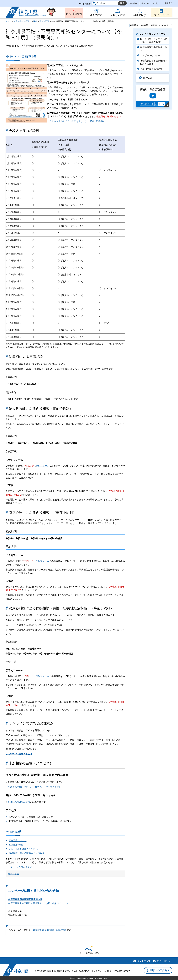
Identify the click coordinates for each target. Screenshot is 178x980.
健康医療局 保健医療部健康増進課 (25, 899)
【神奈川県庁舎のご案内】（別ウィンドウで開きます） (33, 787)
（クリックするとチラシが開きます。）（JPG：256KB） (76, 121)
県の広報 (148, 78)
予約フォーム (42, 466)
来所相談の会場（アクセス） (31, 763)
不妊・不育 (44, 21)
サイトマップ (144, 961)
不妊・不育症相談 (21, 56)
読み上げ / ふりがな (150, 3)
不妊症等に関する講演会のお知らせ (26, 853)
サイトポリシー (165, 961)
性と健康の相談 (16, 845)
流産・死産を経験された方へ (23, 849)
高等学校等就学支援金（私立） (154, 49)
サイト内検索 (85, 4)
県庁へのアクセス (160, 970)
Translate (133, 3)
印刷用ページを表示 (139, 25)
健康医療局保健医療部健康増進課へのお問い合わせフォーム (38, 903)
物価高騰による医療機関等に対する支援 (154, 62)
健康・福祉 (13, 874)
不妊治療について (18, 841)
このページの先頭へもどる (19, 754)
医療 (35, 21)
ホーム (8, 21)
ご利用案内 (168, 3)
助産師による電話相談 (26, 357)
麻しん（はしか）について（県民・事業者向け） (154, 41)
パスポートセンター (150, 55)
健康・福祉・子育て (22, 21)
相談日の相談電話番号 (19, 802)
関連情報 (13, 832)
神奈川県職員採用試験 (151, 69)
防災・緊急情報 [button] (74, 14)
